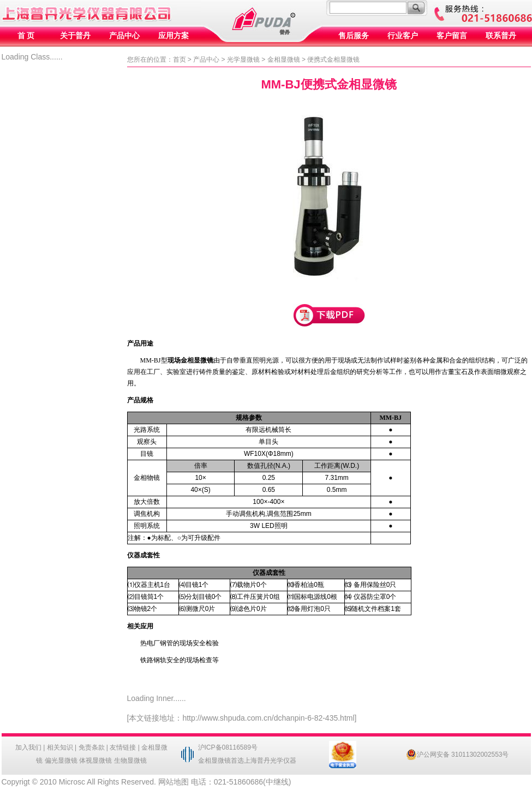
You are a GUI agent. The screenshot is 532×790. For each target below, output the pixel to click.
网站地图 (174, 782)
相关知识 (60, 747)
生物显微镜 (130, 761)
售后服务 (354, 36)
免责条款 (92, 747)
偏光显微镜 (61, 761)
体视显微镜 (95, 761)
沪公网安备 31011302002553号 (458, 755)
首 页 (26, 36)
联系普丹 (501, 36)
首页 (180, 60)
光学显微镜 (243, 60)
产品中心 (124, 36)
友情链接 (123, 747)
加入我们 (28, 747)
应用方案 (174, 36)
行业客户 (403, 36)
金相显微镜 (284, 60)
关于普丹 (75, 36)
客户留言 (452, 36)
